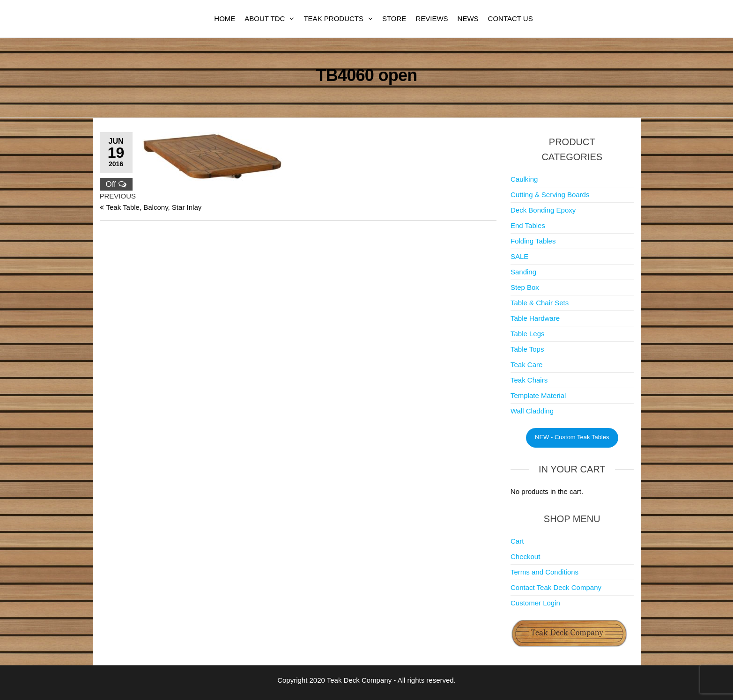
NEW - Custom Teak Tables (572, 437)
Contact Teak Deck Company (556, 587)
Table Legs (528, 334)
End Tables (528, 225)
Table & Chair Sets (540, 303)
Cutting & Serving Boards (550, 195)
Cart (517, 541)
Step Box (525, 287)
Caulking (524, 179)
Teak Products (333, 18)
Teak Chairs (529, 380)
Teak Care (526, 365)
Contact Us (511, 18)
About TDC (265, 18)
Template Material (538, 395)
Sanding (523, 272)
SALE (519, 256)
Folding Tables (533, 241)
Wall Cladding (532, 411)
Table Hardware (535, 318)
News (468, 18)
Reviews (432, 18)
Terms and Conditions (544, 572)
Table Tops (527, 349)
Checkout (525, 556)
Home (225, 18)
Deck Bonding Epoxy (543, 210)
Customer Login (535, 603)
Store (394, 18)
